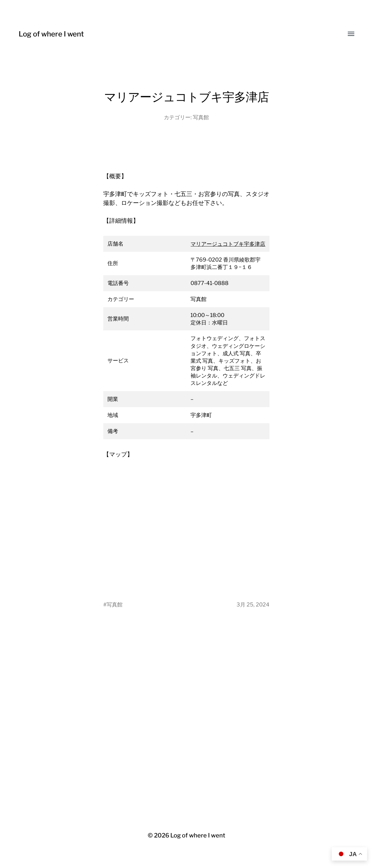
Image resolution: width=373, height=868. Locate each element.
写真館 (201, 117)
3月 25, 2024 (253, 605)
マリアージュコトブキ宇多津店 (228, 244)
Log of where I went (51, 34)
